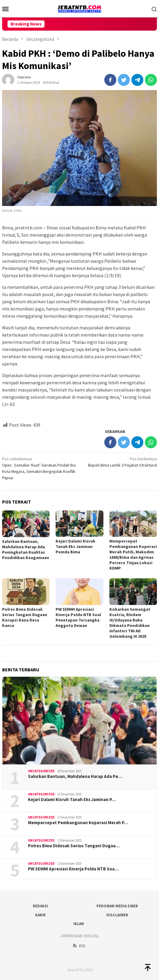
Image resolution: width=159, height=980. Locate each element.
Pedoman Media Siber (117, 906)
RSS (79, 946)
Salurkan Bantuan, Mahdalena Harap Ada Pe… (75, 776)
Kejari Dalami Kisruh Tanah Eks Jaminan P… (72, 800)
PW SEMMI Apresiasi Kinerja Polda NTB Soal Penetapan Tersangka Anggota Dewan (78, 617)
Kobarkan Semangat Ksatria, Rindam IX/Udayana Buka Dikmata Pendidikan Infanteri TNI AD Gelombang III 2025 (130, 623)
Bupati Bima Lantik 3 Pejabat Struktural (120, 462)
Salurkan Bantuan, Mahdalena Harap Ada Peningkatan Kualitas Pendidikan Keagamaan (26, 549)
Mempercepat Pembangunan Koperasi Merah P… (78, 823)
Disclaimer (117, 915)
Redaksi (40, 906)
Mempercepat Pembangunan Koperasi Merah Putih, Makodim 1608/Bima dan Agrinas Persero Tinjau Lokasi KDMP (133, 555)
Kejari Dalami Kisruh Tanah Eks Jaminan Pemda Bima (75, 546)
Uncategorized (41, 771)
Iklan (79, 924)
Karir (40, 915)
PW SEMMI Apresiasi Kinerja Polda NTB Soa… (73, 869)
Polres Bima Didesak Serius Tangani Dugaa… (74, 846)
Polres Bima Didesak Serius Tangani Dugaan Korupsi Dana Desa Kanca (25, 617)
